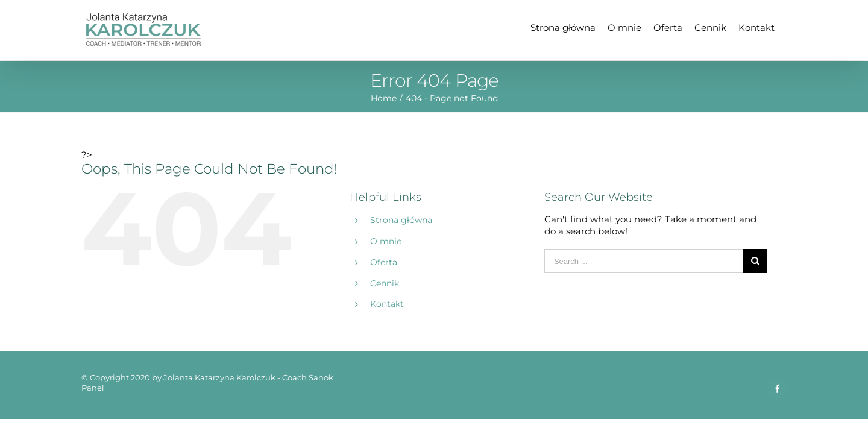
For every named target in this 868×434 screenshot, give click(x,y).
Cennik (385, 283)
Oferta (384, 262)
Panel (93, 388)
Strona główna (401, 220)
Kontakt (387, 304)
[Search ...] (644, 261)
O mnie (386, 241)
